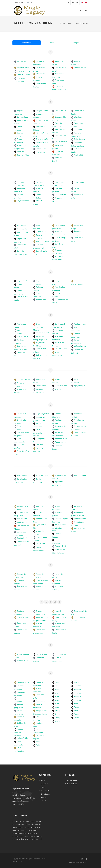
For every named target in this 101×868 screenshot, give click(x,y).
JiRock (43, 787)
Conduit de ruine (23, 75)
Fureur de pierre (61, 438)
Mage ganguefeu (42, 414)
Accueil (63, 23)
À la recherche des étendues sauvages (59, 528)
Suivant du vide (80, 475)
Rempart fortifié (42, 111)
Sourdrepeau (41, 299)
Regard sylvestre (61, 546)
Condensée (27, 43)
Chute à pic (78, 129)
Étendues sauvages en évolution (19, 732)
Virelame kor (41, 149)
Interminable (41, 74)
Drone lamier (41, 386)
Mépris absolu (22, 281)
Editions (70, 23)
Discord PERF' (72, 780)
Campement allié (23, 682)
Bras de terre (22, 518)
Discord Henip (72, 784)
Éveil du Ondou (61, 142)
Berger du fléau (23, 68)
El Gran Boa (45, 784)
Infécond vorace (80, 346)
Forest (76, 703)
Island (57, 693)
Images (76, 43)
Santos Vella (45, 790)
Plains (38, 741)
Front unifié (78, 155)
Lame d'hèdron (42, 654)
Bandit (43, 801)
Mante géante (22, 522)
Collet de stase (80, 139)
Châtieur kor (41, 152)
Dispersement (41, 231)
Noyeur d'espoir (23, 201)
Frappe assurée (61, 442)
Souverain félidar (23, 155)
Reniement (59, 389)
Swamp (58, 710)
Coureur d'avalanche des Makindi (39, 433)
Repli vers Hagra (80, 324)
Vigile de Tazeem (42, 241)
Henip (43, 780)
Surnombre (40, 445)
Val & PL (44, 797)
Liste (52, 43)
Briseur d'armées (23, 71)
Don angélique (22, 117)
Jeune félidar (22, 151)
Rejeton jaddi (22, 538)
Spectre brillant (23, 229)
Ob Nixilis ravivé (61, 349)
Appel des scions (42, 475)
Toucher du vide (61, 386)
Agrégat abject (79, 386)
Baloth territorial (80, 518)
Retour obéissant (42, 333)
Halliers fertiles (23, 738)
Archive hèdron (23, 660)
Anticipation (22, 225)
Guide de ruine (60, 194)
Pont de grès (41, 701)
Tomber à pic (41, 543)
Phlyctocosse (22, 475)
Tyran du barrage (23, 379)
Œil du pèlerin (60, 654)
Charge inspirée (42, 139)
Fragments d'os (23, 336)
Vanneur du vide (80, 68)
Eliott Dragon (46, 794)
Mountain (78, 686)
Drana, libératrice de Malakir (38, 327)
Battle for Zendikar (82, 23)
